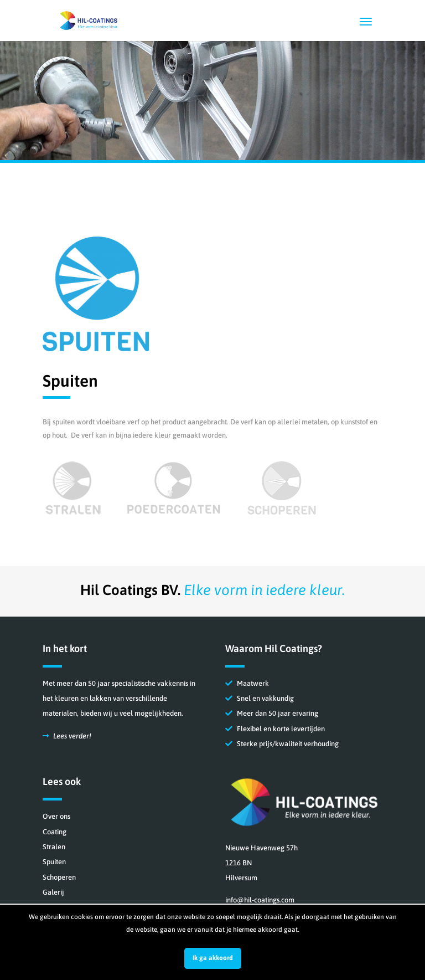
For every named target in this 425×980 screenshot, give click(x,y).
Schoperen (59, 877)
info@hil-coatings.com (260, 900)
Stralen (54, 847)
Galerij (53, 892)
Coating (55, 832)
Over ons (56, 816)
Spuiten (54, 862)
